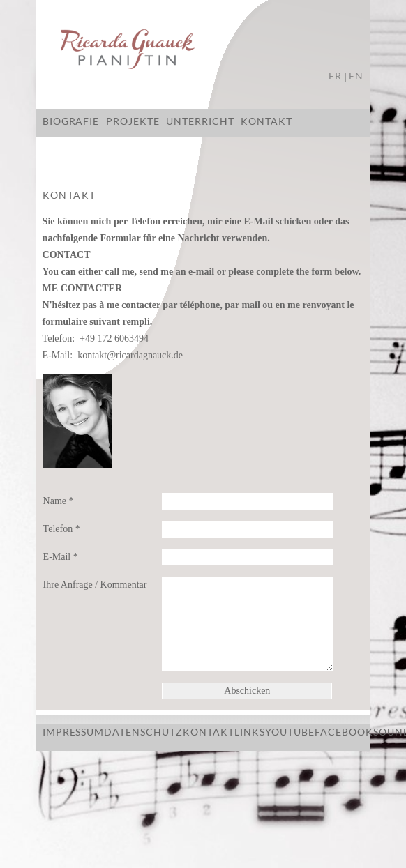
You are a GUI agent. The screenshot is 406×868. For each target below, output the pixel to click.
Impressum (74, 732)
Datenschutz (143, 732)
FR (335, 76)
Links (250, 732)
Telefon (62, 529)
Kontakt (266, 121)
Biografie (71, 121)
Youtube (290, 732)
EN (356, 76)
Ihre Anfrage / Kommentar (95, 585)
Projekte (133, 121)
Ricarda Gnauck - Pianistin (203, 51)
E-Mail (61, 557)
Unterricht (200, 121)
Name (59, 501)
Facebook (344, 732)
